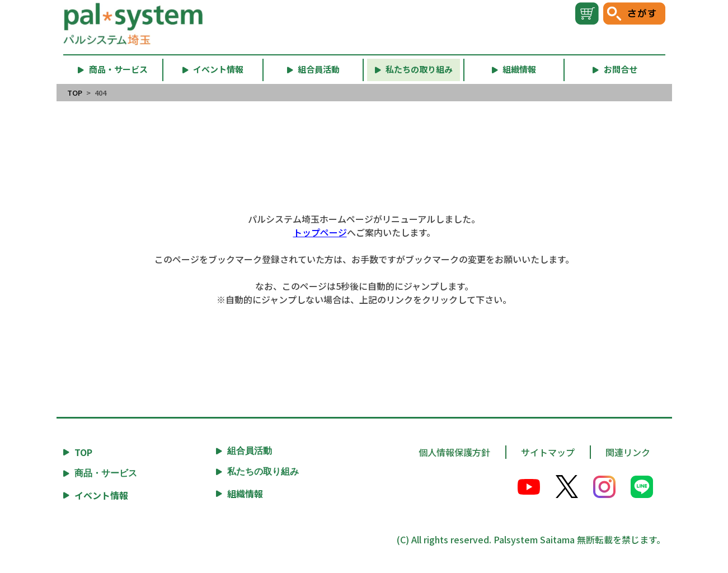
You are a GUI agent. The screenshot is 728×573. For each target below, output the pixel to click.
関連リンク (628, 452)
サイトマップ (548, 452)
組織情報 (245, 494)
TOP (75, 93)
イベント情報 (101, 495)
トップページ (320, 232)
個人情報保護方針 (454, 452)
